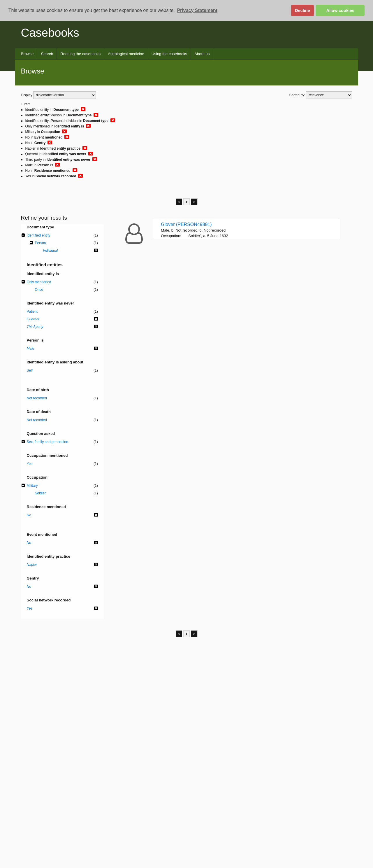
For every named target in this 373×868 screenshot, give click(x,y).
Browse (27, 54)
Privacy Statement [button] (197, 10)
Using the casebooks (169, 54)
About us (202, 54)
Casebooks (50, 33)
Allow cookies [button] (340, 10)
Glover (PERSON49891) (186, 224)
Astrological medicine (126, 54)
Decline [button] (302, 10)
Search (47, 54)
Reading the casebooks (80, 54)
